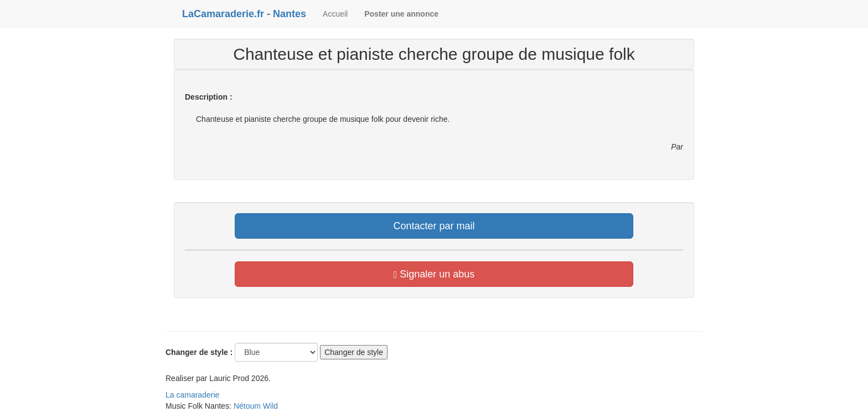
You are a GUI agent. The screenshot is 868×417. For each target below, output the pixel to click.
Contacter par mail (434, 226)
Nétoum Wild (256, 406)
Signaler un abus (434, 274)
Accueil (335, 14)
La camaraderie (192, 395)
